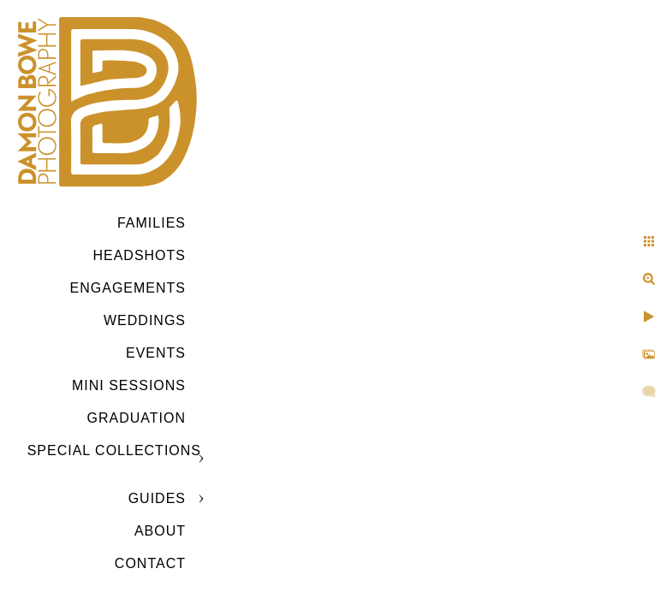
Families (152, 223)
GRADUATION (137, 418)
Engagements (128, 288)
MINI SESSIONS (129, 385)
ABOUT (160, 531)
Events (156, 353)
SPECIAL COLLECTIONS (114, 450)
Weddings (145, 320)
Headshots (139, 255)
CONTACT (150, 563)
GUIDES (157, 498)
